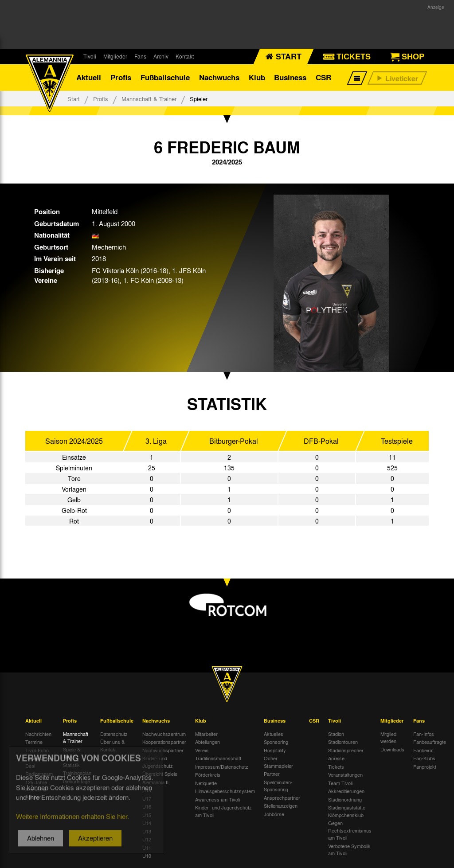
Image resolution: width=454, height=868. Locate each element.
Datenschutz (114, 734)
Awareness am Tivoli (217, 799)
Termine (34, 742)
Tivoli (90, 56)
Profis (121, 77)
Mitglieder (115, 56)
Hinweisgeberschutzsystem (225, 791)
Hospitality (275, 750)
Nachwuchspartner (163, 750)
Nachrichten (38, 734)
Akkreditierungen (346, 791)
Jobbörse (274, 814)
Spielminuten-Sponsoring (278, 786)
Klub (257, 77)
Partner (272, 774)
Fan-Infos (424, 734)
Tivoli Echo (37, 750)
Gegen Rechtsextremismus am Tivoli (350, 830)
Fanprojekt (425, 766)
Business (290, 77)
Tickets (336, 766)
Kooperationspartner (164, 742)
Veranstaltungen (345, 774)
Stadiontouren (343, 742)
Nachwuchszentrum (164, 734)
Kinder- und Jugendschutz (158, 762)
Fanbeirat (423, 750)
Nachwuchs (219, 77)
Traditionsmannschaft (218, 758)
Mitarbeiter (206, 734)
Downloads (392, 749)
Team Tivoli (340, 783)
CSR (323, 77)
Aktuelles (274, 734)
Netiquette (206, 783)
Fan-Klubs (424, 758)
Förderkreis (208, 774)
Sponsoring (276, 742)
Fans (140, 56)
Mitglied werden (388, 737)
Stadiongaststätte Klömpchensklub (347, 811)
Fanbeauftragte (430, 742)
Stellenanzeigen (281, 805)
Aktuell (89, 77)
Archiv (161, 56)
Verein (202, 750)
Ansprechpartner (282, 798)
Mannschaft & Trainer (149, 99)
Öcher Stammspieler (278, 762)
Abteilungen (207, 742)
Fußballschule (165, 77)
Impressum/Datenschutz (222, 766)
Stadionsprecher (346, 750)
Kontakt (185, 56)
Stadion (336, 734)
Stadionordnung (345, 799)
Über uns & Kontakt (112, 745)
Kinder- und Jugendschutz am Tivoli (223, 811)
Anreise (336, 758)
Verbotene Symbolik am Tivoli (349, 850)
